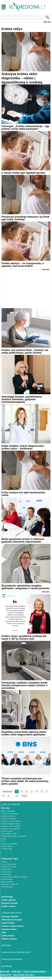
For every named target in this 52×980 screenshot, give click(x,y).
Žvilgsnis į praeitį (9, 903)
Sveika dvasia (8, 936)
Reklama (47, 22)
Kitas (24, 796)
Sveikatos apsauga (12, 959)
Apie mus (17, 972)
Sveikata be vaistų (12, 913)
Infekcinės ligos (7, 887)
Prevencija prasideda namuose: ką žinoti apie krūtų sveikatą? (26, 218)
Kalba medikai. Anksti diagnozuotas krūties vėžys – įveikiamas (23, 447)
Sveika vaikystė (9, 900)
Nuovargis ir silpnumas (10, 884)
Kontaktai (6, 975)
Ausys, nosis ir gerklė (9, 844)
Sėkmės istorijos (9, 939)
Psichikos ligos (7, 849)
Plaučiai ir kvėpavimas (10, 814)
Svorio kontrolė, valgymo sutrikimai (14, 877)
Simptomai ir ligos (10, 859)
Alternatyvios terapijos (12, 920)
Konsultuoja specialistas (16, 952)
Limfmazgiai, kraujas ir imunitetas (14, 836)
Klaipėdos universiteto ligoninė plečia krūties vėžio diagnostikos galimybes (24, 733)
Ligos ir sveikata (11, 804)
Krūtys (4, 839)
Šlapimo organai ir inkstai (11, 824)
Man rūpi (6, 808)
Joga (4, 932)
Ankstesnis (8, 791)
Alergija (4, 862)
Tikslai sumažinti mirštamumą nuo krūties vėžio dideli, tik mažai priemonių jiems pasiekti (25, 781)
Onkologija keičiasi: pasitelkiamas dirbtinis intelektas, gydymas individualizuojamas (22, 399)
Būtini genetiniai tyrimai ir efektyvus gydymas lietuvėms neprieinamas (23, 540)
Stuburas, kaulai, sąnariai (11, 826)
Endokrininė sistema (9, 819)
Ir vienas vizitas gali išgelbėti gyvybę (23, 173)
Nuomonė (7, 966)
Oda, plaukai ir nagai (9, 834)
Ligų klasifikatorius (35, 972)
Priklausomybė (7, 879)
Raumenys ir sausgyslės (11, 829)
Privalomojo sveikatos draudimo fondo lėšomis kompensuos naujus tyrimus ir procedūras (25, 685)
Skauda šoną (6, 874)
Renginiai (6, 945)
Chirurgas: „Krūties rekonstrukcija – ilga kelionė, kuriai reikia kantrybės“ (25, 128)
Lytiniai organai (7, 831)
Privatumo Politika (24, 975)
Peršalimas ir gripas (9, 867)
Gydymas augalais (10, 916)
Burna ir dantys (7, 846)
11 (17, 796)
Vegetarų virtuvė (9, 929)
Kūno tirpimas (7, 872)
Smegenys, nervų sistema (11, 821)
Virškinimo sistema (8, 816)
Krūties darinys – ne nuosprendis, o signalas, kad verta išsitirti (23, 265)
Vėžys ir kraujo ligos (9, 864)
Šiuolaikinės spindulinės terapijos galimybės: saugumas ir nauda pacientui (26, 587)
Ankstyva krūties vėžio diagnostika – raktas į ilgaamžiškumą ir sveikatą (22, 78)
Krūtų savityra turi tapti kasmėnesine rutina (23, 494)
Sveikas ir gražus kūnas (13, 926)
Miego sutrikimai (8, 882)
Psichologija (7, 897)
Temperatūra (6, 869)
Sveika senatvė (8, 906)
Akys (3, 841)
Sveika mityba (8, 923)
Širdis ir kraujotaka (8, 811)
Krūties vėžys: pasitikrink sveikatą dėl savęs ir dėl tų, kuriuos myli (24, 637)
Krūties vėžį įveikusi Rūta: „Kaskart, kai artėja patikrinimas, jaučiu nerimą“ (25, 351)
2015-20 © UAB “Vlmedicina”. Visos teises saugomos (21, 978)
